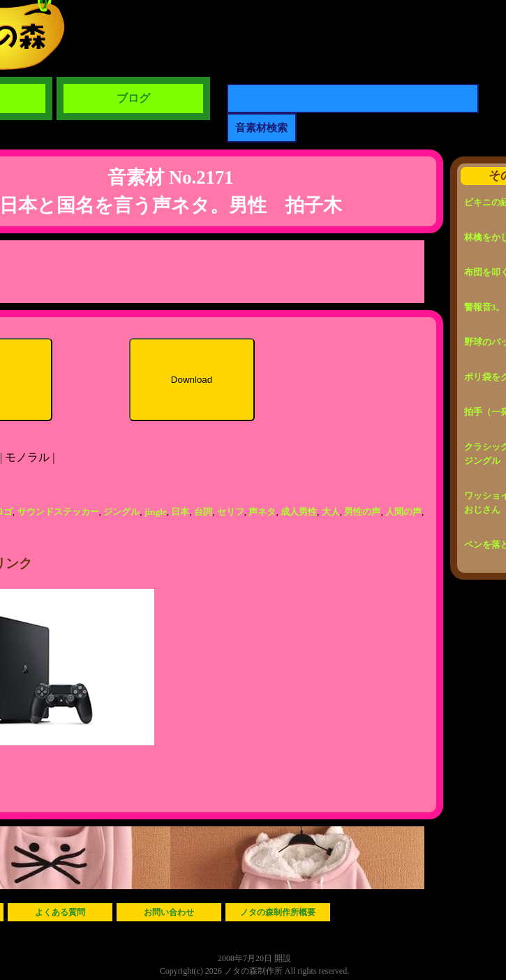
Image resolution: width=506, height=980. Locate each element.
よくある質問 (60, 912)
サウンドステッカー (58, 512)
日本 (180, 512)
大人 (331, 512)
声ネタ (262, 512)
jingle (156, 512)
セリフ (231, 512)
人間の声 (403, 512)
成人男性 (299, 512)
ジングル (121, 512)
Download (192, 380)
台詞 (203, 512)
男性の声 (362, 512)
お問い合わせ (169, 912)
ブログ (133, 98)
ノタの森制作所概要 (278, 912)
